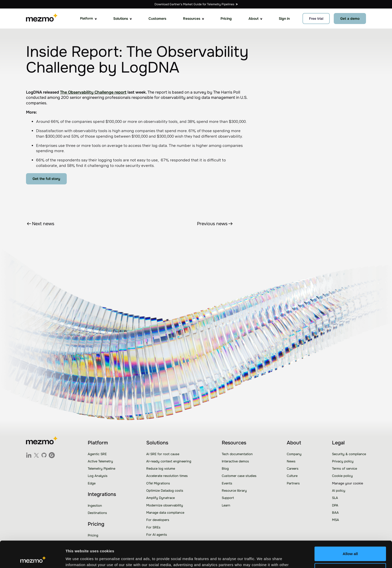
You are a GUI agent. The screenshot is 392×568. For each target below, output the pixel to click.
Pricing (226, 19)
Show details (77, 558)
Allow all (350, 527)
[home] (42, 19)
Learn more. (250, 544)
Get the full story (46, 179)
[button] (88, 19)
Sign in (284, 19)
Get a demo (350, 19)
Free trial (316, 19)
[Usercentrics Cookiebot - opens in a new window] (32, 558)
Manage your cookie (347, 483)
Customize (350, 544)
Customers (157, 19)
